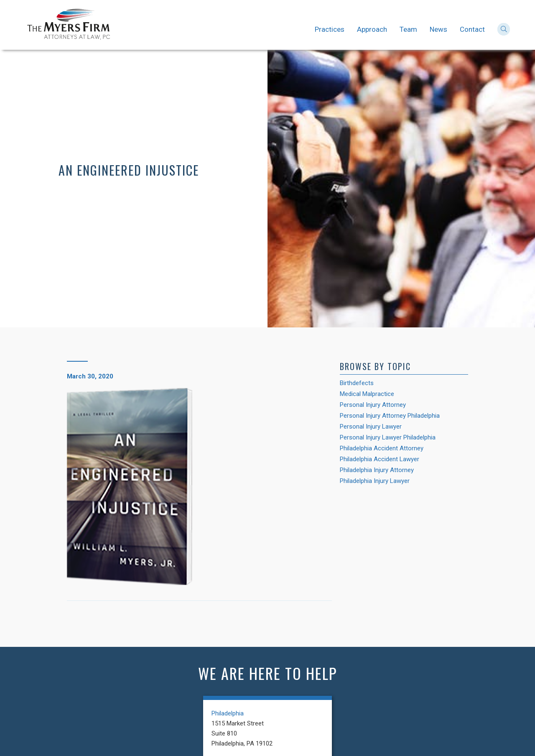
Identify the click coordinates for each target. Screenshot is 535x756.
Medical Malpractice (367, 394)
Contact (472, 29)
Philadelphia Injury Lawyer (375, 481)
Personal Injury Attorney (373, 405)
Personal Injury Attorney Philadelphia (390, 416)
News (438, 29)
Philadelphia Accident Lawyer (380, 459)
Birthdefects (357, 383)
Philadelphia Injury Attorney (377, 470)
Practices (330, 29)
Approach (372, 29)
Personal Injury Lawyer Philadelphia (388, 437)
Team (408, 29)
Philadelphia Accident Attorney (382, 448)
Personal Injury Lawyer (371, 427)
